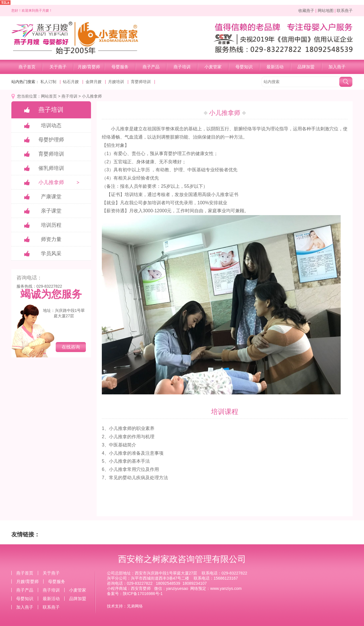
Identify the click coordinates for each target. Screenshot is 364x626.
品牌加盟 (306, 67)
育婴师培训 (141, 82)
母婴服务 (120, 67)
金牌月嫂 (94, 82)
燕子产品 (151, 67)
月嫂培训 (116, 82)
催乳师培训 (51, 168)
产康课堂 (51, 197)
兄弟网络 (135, 606)
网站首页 (49, 96)
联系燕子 (345, 11)
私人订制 (48, 82)
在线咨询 (71, 347)
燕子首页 (27, 67)
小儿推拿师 (92, 96)
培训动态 (51, 125)
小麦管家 (213, 67)
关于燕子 (58, 67)
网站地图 (326, 11)
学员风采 (51, 254)
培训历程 (51, 225)
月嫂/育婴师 (89, 67)
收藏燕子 (306, 11)
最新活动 (275, 67)
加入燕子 (337, 67)
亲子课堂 (51, 211)
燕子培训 (182, 67)
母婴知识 (244, 67)
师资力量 (51, 239)
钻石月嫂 (71, 82)
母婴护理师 (51, 140)
